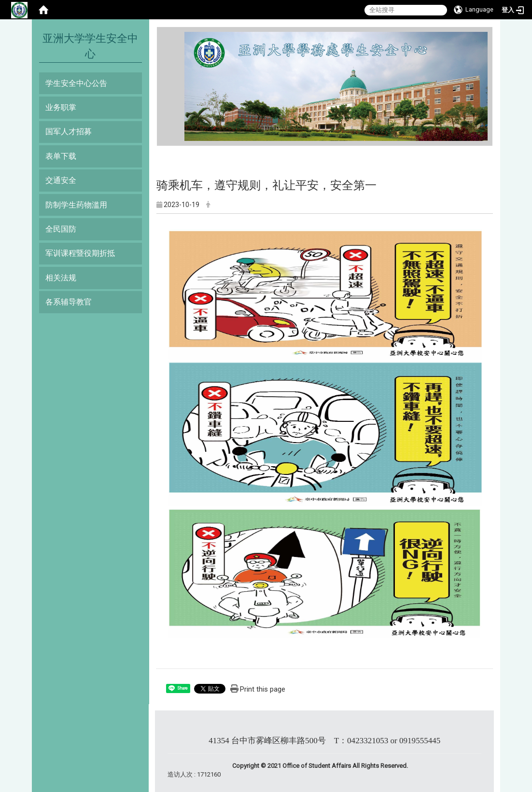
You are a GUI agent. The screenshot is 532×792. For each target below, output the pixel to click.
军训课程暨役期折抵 (80, 253)
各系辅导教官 (69, 302)
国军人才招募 (69, 132)
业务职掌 (61, 107)
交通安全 (61, 180)
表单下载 (61, 156)
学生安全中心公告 (76, 83)
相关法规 (61, 278)
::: (181, 36)
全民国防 (61, 229)
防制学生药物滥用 (76, 205)
